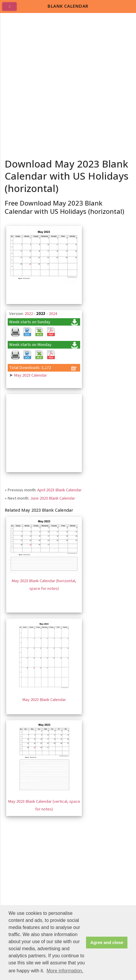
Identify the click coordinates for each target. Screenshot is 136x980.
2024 (53, 314)
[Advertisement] (68, 84)
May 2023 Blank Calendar (44, 700)
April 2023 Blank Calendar (59, 490)
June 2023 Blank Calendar (53, 498)
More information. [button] (65, 971)
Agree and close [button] (107, 943)
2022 (29, 314)
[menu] (12, 9)
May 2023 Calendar (30, 375)
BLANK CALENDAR (68, 6)
